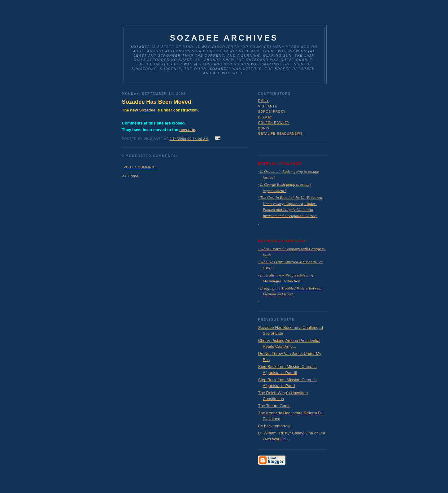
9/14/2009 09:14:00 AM (189, 139)
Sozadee (147, 110)
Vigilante (268, 106)
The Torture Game (274, 406)
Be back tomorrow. (275, 426)
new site (187, 130)
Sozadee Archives (224, 38)
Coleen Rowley (274, 123)
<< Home (130, 176)
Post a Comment (140, 167)
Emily (264, 101)
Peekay (265, 117)
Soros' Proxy (272, 112)
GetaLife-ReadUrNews (281, 134)
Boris (264, 128)
